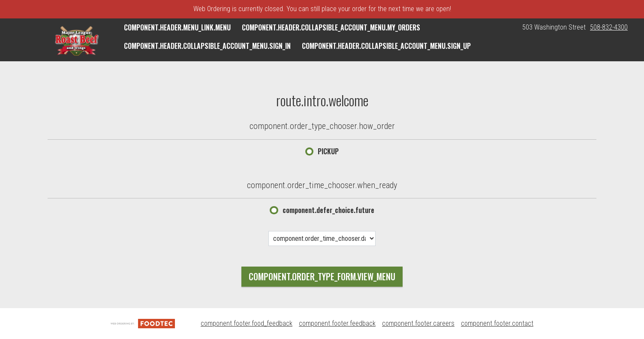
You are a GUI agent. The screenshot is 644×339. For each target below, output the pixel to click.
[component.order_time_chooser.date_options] (322, 238)
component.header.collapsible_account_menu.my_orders (331, 27)
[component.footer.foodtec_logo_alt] (143, 323)
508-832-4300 (609, 27)
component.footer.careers (418, 323)
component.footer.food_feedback (247, 323)
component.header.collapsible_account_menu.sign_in (207, 46)
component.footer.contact (497, 323)
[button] (77, 41)
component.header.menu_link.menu (177, 27)
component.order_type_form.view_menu (322, 276)
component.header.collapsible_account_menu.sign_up (386, 46)
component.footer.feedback (337, 323)
